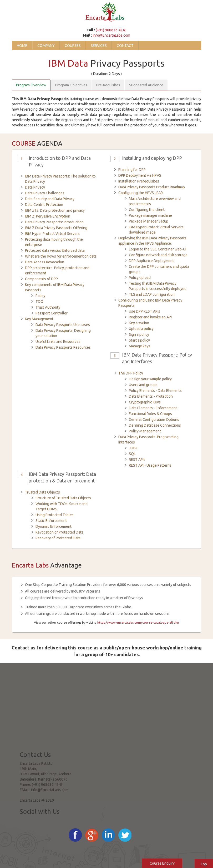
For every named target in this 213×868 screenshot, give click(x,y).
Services (99, 46)
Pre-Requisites (108, 85)
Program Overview (31, 85)
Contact (125, 46)
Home (22, 46)
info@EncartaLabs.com (111, 35)
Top (204, 864)
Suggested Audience (146, 85)
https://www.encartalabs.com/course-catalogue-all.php (138, 622)
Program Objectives (71, 85)
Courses (73, 46)
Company (46, 46)
